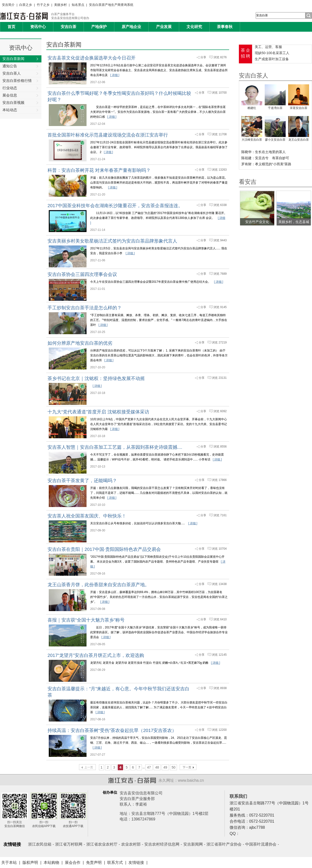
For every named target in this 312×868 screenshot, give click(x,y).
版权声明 (30, 863)
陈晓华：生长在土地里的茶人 (263, 152)
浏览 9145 (220, 307)
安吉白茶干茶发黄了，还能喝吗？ (82, 481)
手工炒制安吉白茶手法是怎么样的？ (85, 308)
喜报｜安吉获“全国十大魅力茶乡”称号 (86, 620)
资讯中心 (38, 27)
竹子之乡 (43, 5)
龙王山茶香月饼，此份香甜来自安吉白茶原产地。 (98, 585)
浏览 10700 (219, 93)
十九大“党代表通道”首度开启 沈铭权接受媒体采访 (98, 412)
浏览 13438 (219, 584)
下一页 (187, 767)
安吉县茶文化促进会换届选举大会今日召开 (92, 58)
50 (174, 767)
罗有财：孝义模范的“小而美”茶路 (266, 164)
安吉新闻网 (193, 844)
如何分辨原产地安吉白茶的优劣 (80, 343)
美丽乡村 (60, 5)
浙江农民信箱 (40, 844)
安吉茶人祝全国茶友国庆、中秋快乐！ (87, 516)
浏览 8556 (220, 447)
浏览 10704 (219, 549)
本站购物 (51, 863)
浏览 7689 (220, 274)
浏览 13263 (219, 170)
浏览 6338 (220, 205)
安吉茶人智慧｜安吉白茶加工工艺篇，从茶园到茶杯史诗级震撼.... (115, 447)
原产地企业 (131, 27)
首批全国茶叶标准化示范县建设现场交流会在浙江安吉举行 (108, 135)
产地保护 (99, 27)
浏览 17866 (219, 480)
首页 (11, 27)
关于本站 (9, 863)
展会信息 (21, 96)
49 (165, 767)
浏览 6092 (220, 411)
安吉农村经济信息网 (162, 844)
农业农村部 (131, 844)
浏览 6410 (220, 619)
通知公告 (21, 66)
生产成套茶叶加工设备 (272, 59)
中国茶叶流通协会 (261, 844)
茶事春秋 (225, 27)
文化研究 (194, 27)
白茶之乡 (26, 5)
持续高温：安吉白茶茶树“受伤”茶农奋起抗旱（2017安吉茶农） (112, 730)
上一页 (89, 767)
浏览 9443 (220, 240)
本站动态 (21, 110)
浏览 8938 (220, 688)
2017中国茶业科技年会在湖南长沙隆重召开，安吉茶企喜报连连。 (115, 206)
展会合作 (73, 863)
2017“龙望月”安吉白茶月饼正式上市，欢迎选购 (96, 655)
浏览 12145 (219, 655)
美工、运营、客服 (268, 47)
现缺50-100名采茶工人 (272, 53)
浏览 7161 (220, 515)
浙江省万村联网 (69, 844)
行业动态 (21, 88)
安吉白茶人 (21, 74)
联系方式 (115, 863)
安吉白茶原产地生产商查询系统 (111, 5)
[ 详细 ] (115, 75)
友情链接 (136, 863)
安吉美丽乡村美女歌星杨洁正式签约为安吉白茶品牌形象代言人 (112, 241)
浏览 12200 (219, 730)
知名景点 (78, 5)
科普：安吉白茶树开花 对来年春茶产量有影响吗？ (99, 170)
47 (149, 767)
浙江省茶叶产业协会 (224, 844)
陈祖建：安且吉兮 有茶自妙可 (265, 158)
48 (157, 767)
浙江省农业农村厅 (102, 844)
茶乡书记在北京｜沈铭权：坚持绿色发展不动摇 (96, 378)
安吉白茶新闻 (21, 59)
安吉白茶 (68, 27)
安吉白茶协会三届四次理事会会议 (82, 274)
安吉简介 (8, 5)
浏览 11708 (219, 134)
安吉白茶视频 (21, 103)
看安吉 (248, 182)
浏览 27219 (219, 342)
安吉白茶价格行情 (21, 81)
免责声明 (94, 863)
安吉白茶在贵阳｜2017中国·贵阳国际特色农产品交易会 (104, 549)
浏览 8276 (220, 57)
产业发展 (164, 27)
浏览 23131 (219, 378)
